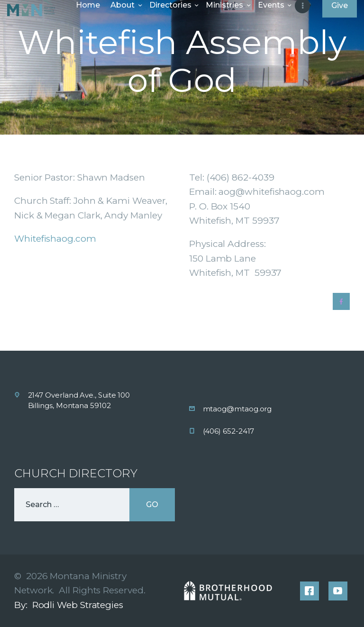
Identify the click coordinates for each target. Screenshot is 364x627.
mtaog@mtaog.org (237, 409)
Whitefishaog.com (55, 239)
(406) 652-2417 (229, 431)
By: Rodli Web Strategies (69, 605)
